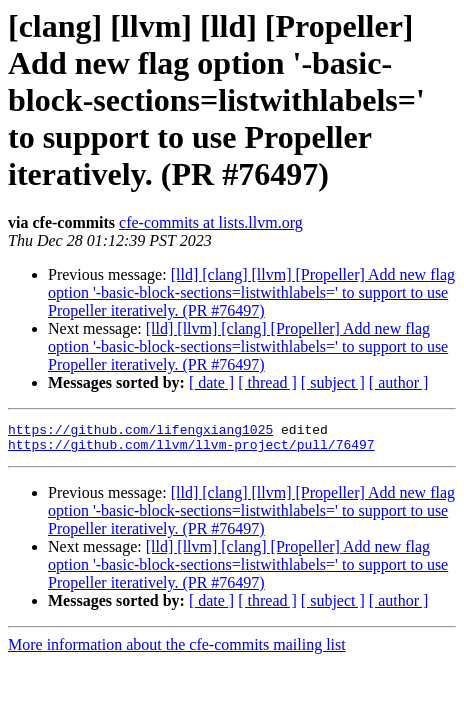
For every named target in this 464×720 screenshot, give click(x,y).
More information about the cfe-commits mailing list (177, 650)
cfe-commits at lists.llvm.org (211, 222)
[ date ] (211, 382)
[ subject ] (333, 382)
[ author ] (399, 382)
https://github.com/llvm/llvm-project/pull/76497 (191, 450)
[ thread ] (267, 382)
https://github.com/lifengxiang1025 (140, 432)
